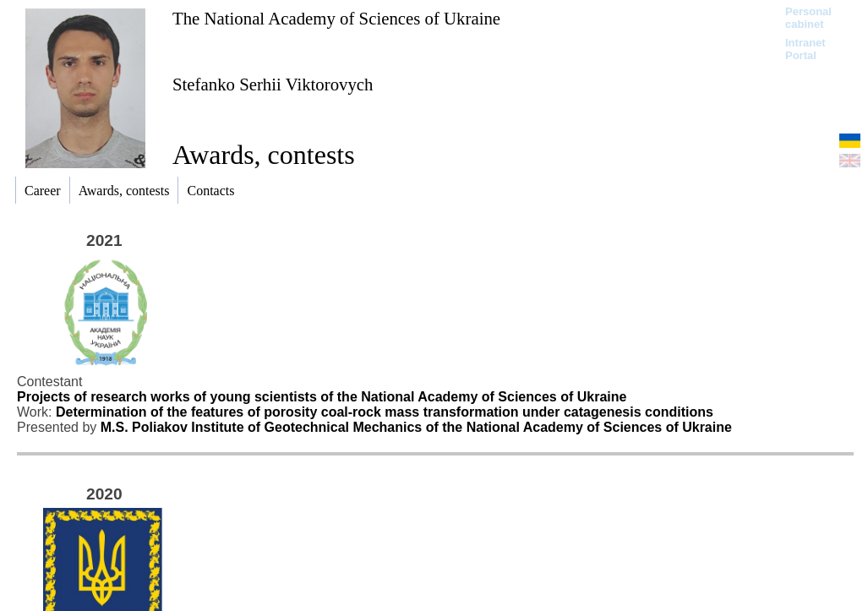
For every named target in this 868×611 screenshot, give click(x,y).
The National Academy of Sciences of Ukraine (336, 18)
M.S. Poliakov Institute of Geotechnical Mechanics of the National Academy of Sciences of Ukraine (416, 427)
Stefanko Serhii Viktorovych (273, 84)
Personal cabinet (808, 18)
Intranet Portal (805, 49)
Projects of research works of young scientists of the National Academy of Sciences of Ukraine (322, 397)
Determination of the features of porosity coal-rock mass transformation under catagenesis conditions (385, 412)
